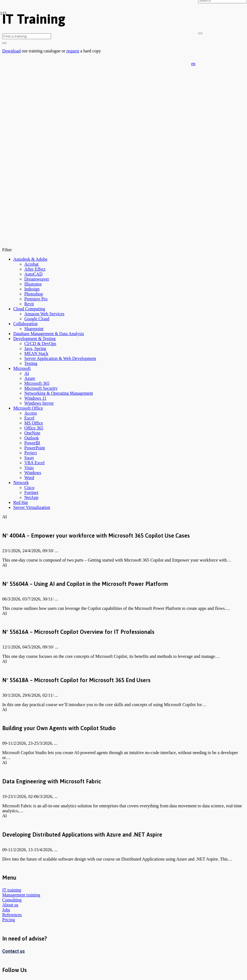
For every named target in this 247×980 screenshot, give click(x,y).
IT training (12, 890)
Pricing (9, 920)
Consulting (12, 900)
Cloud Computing (29, 309)
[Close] (200, 33)
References (12, 915)
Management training (21, 895)
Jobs (6, 910)
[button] (193, 64)
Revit (29, 304)
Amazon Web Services (44, 314)
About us (10, 905)
